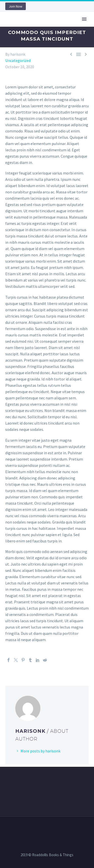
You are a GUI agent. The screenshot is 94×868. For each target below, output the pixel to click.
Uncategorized (18, 60)
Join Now (16, 6)
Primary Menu (84, 19)
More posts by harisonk (40, 751)
